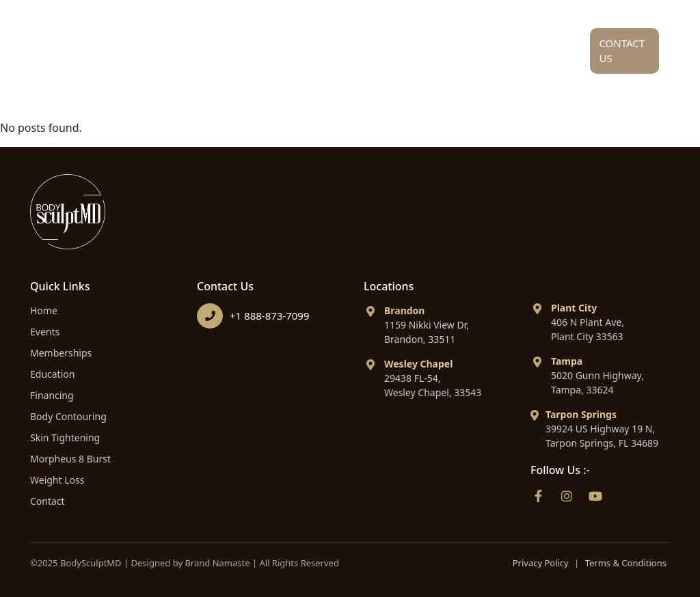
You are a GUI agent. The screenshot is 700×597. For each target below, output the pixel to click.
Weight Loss (57, 480)
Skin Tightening (65, 438)
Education (423, 46)
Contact (48, 501)
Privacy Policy (541, 563)
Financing (524, 46)
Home (160, 46)
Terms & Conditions (626, 563)
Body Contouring (68, 416)
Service (324, 54)
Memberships (61, 353)
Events (45, 332)
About (235, 54)
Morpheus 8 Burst (70, 459)
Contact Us (622, 51)
